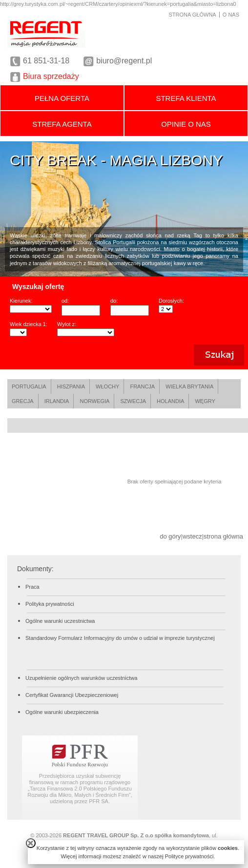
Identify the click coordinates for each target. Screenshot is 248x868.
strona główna (223, 536)
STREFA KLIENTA (186, 98)
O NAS (231, 15)
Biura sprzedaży (51, 76)
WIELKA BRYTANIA (189, 386)
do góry (170, 536)
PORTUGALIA (29, 386)
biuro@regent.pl (124, 61)
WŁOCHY (107, 386)
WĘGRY (205, 401)
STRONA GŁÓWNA (193, 15)
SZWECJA (133, 401)
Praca (32, 587)
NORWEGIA (95, 401)
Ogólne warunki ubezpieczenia (62, 712)
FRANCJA (142, 386)
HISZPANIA (71, 386)
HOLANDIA (170, 401)
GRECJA (23, 401)
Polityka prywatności (50, 604)
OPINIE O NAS (186, 124)
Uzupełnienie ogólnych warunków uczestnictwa (81, 678)
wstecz (192, 536)
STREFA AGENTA (62, 124)
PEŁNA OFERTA (62, 98)
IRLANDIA (57, 401)
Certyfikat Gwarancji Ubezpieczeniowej (72, 695)
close (31, 843)
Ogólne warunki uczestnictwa (60, 621)
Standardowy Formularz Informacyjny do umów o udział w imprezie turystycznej (120, 638)
